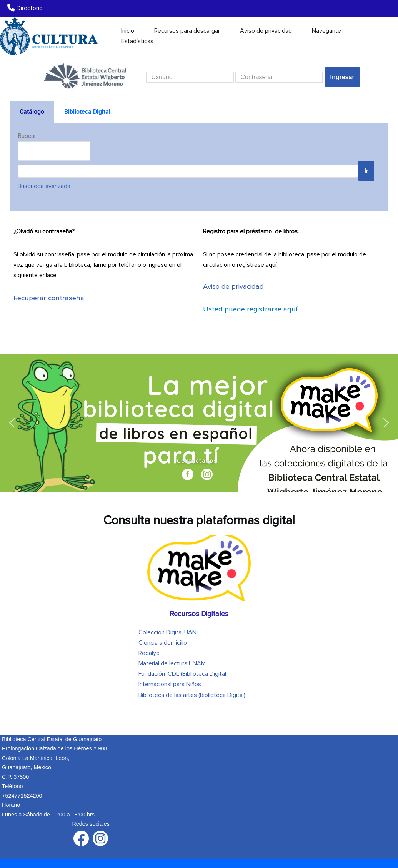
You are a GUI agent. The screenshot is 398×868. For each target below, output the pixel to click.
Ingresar (342, 77)
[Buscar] (386, 36)
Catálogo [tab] (32, 112)
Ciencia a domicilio (163, 643)
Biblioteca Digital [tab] (87, 112)
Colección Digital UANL (169, 632)
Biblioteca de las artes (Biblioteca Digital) (192, 695)
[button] (12, 423)
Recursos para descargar (187, 31)
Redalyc (149, 653)
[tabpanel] (199, 167)
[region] (199, 423)
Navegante (326, 31)
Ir (366, 171)
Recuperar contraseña (49, 298)
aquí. (251, 309)
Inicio (128, 31)
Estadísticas (137, 41)
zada (44, 186)
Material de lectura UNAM (172, 663)
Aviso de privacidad (266, 31)
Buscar (27, 136)
